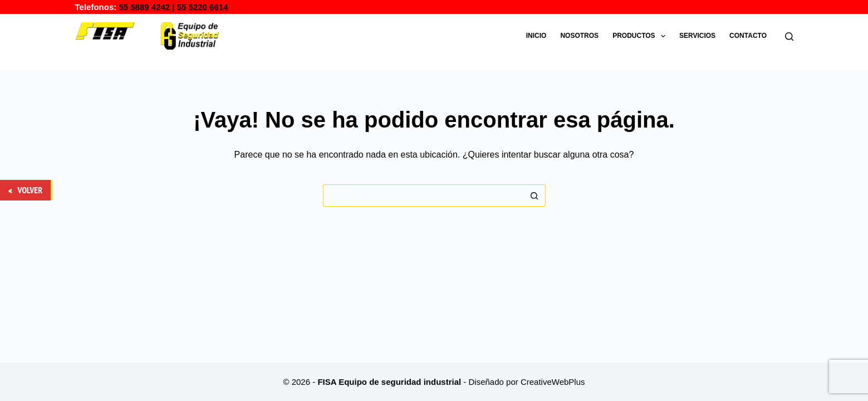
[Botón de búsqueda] (534, 195)
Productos (641, 36)
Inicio (536, 36)
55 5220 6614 (203, 7)
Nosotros (579, 36)
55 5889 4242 (144, 7)
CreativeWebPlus (553, 382)
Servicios (697, 36)
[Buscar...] (423, 195)
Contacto (748, 36)
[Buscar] (789, 36)
